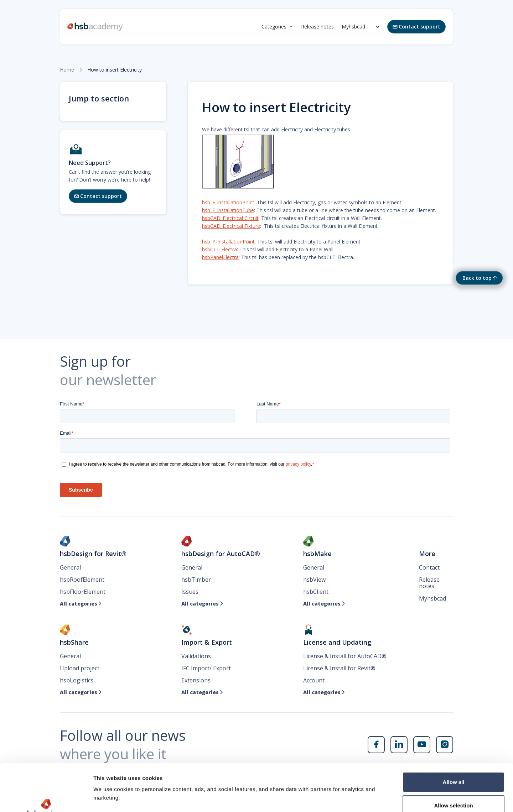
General (70, 567)
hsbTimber (196, 580)
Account (314, 680)
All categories (81, 604)
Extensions (196, 680)
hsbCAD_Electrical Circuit (230, 218)
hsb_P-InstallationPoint (228, 242)
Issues (190, 592)
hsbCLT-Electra (219, 249)
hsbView (314, 580)
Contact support (416, 27)
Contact (429, 567)
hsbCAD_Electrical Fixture (231, 226)
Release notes (317, 27)
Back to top (477, 278)
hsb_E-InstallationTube (228, 210)
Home (67, 70)
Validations (196, 656)
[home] (95, 27)
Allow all (454, 742)
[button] (277, 27)
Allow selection (453, 765)
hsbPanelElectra (220, 257)
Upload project (80, 668)
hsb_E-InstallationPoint (228, 202)
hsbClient (316, 592)
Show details (374, 798)
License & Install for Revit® (339, 668)
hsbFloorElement (83, 592)
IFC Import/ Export (206, 668)
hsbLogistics (77, 680)
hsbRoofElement (82, 580)
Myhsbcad (353, 27)
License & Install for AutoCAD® (345, 656)
